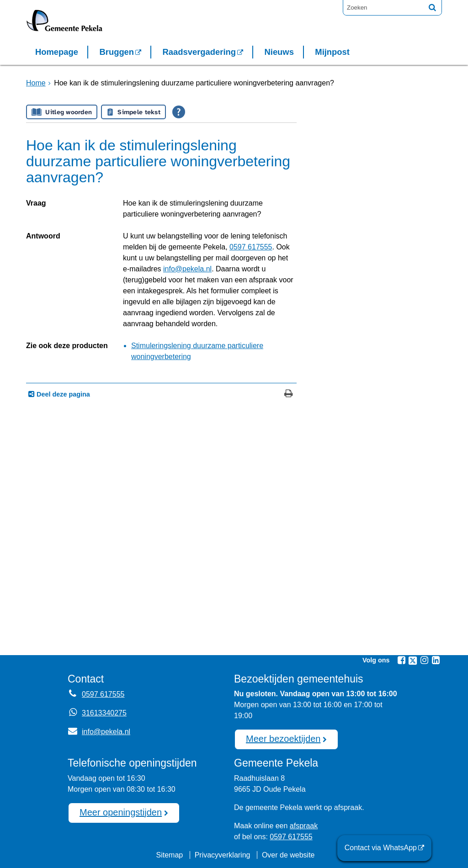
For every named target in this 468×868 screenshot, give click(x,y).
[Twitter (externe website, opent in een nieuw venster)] (413, 661)
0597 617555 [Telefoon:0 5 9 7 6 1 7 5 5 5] (103, 694)
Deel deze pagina (62, 394)
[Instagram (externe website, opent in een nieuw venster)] (424, 660)
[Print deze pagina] (289, 394)
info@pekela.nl (187, 269)
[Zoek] (432, 7)
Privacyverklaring (223, 855)
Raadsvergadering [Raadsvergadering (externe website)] (199, 52)
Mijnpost (332, 52)
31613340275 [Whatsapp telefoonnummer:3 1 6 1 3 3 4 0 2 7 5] (104, 713)
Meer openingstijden (121, 812)
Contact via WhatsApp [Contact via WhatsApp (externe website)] (381, 848)
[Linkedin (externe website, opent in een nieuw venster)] (436, 660)
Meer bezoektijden (283, 739)
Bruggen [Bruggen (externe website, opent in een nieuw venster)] (117, 52)
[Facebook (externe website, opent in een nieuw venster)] (401, 660)
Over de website (288, 855)
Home (36, 83)
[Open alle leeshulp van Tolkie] (179, 112)
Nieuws (279, 52)
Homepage (57, 52)
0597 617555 (251, 247)
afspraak (304, 826)
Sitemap (169, 855)
